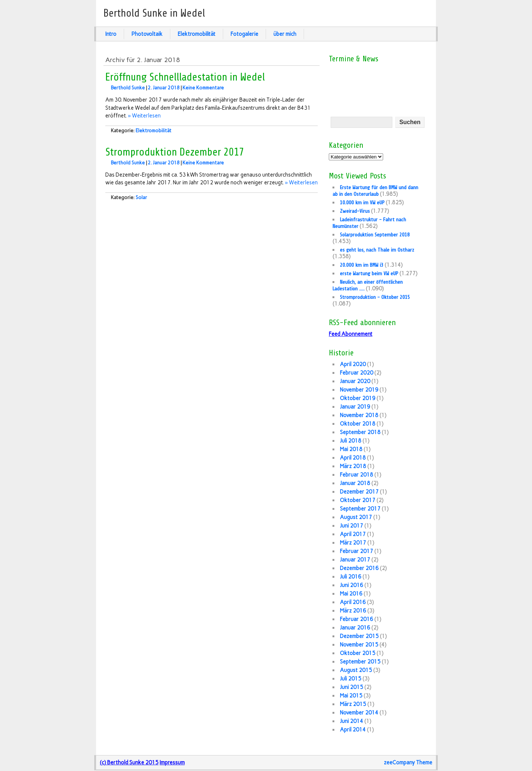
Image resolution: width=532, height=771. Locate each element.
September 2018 (360, 432)
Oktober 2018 (358, 424)
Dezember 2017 (359, 492)
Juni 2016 (352, 585)
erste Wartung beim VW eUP (369, 273)
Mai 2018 (351, 449)
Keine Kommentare (203, 88)
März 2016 (353, 611)
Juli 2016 (351, 577)
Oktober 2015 (358, 653)
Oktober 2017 (358, 500)
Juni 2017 (352, 526)
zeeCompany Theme (408, 763)
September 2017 (360, 509)
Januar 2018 (355, 483)
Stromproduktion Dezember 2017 (175, 152)
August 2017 (356, 517)
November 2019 (359, 390)
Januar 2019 (355, 407)
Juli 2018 (351, 441)
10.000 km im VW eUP (362, 202)
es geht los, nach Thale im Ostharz (377, 250)
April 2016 (353, 602)
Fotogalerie (244, 34)
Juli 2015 (351, 679)
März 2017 (353, 543)
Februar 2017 (357, 551)
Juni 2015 (352, 687)
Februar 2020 (357, 373)
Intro (111, 34)
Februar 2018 (357, 475)
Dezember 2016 (359, 568)
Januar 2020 (355, 381)
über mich (285, 34)
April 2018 (353, 458)
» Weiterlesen (144, 116)
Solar (141, 197)
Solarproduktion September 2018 (375, 235)
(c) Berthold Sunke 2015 (129, 763)
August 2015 (356, 670)
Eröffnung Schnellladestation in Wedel (185, 77)
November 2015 (359, 645)
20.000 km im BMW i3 (362, 265)
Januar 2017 (355, 560)
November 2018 (359, 415)
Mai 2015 (351, 696)
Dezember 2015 (359, 636)
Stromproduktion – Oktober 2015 (375, 297)
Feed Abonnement (351, 334)
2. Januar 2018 (164, 88)
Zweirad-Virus (355, 211)
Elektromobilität (197, 34)
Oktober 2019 (358, 398)
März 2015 (353, 704)
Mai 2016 (351, 594)
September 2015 (360, 662)
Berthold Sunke (128, 88)
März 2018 (353, 466)
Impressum (172, 763)
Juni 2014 (352, 721)
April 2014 (353, 730)
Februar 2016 (357, 619)
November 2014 (359, 713)
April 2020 (353, 364)
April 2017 (353, 534)
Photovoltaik (147, 34)
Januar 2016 (355, 628)
